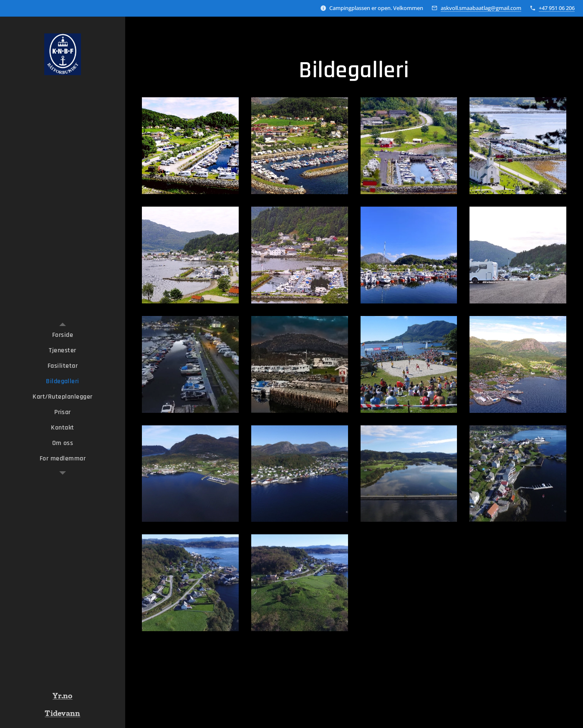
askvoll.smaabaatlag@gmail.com (481, 8)
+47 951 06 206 (557, 8)
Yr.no (62, 695)
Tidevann (62, 713)
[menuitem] (63, 335)
